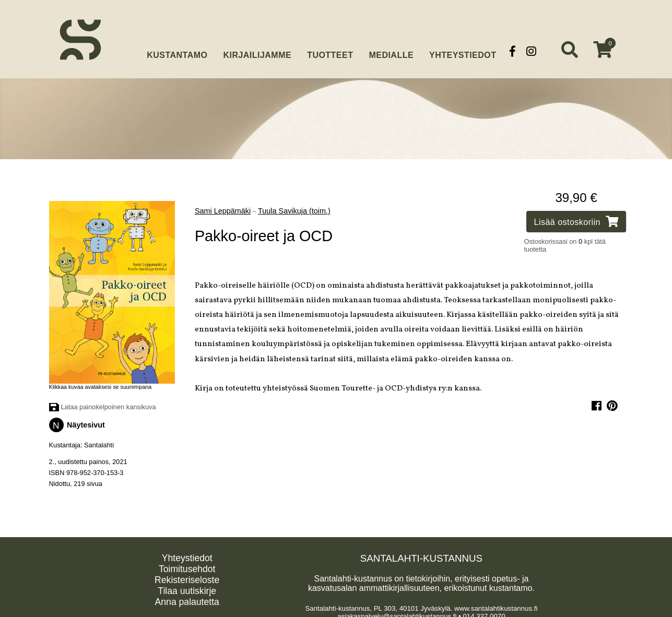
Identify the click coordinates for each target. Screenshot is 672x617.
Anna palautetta (187, 599)
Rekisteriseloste (187, 577)
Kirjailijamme (257, 51)
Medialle (391, 51)
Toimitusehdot (187, 566)
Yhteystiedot (463, 51)
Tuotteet (330, 51)
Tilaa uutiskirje (187, 588)
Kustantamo (177, 50)
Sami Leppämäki (223, 208)
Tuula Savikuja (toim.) (294, 208)
